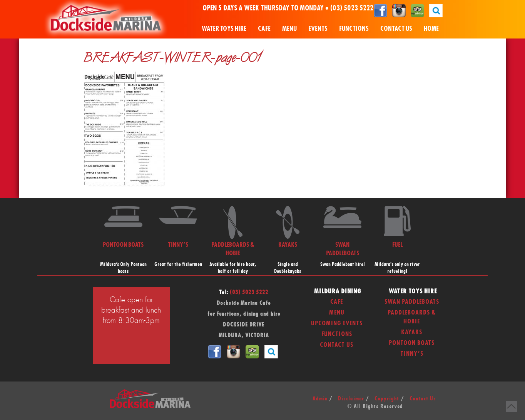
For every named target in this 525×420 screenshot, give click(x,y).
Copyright (387, 399)
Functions (354, 29)
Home (431, 29)
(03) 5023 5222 (352, 8)
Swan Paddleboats (412, 302)
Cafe (264, 29)
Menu (289, 29)
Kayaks (412, 332)
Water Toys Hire (224, 29)
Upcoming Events (337, 323)
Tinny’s (412, 354)
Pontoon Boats (412, 343)
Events (318, 29)
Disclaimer (351, 399)
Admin (320, 399)
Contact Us (396, 29)
